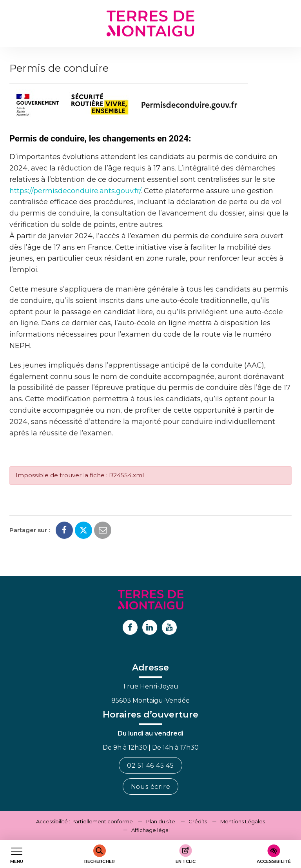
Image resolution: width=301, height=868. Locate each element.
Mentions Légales (243, 821)
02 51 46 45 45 (150, 766)
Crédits (198, 821)
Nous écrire (151, 787)
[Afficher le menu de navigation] (17, 854)
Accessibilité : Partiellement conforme (84, 821)
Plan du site (161, 821)
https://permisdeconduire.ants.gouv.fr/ (75, 191)
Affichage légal (150, 830)
